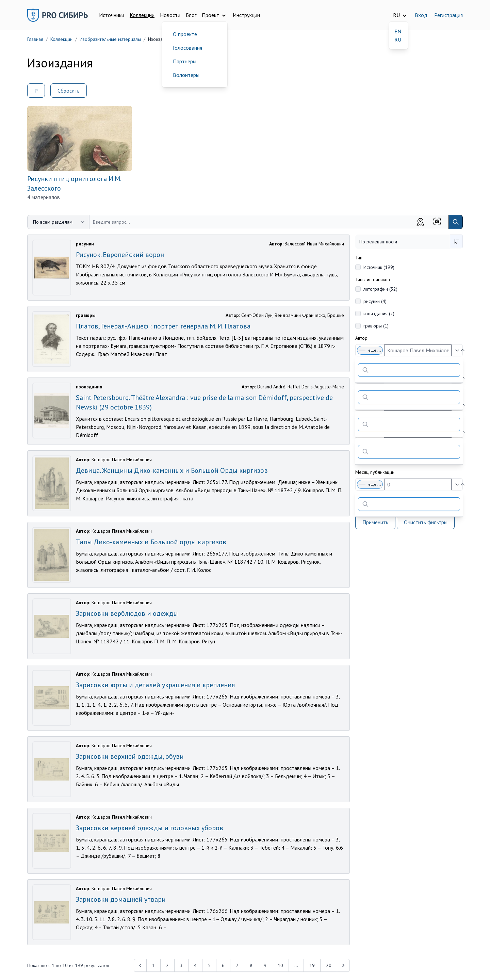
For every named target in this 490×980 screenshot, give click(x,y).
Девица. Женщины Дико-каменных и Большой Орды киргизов (172, 470)
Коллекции (142, 15)
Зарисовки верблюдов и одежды (127, 613)
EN (398, 31)
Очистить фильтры (426, 522)
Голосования (187, 48)
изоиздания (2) (379, 314)
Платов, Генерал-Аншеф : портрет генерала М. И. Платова (163, 326)
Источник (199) (379, 267)
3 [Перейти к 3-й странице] (181, 965)
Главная (35, 39)
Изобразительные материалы (110, 39)
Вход (421, 15)
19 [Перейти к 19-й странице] (312, 965)
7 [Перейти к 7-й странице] (237, 965)
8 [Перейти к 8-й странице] (251, 965)
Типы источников (373, 279)
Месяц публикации (375, 472)
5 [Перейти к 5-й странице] (209, 965)
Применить (375, 522)
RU (398, 39)
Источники (112, 15)
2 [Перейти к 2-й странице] (167, 965)
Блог (191, 15)
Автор (361, 338)
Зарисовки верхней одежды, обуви (130, 756)
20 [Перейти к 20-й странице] (329, 965)
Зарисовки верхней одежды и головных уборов (150, 828)
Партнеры (185, 61)
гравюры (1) (376, 326)
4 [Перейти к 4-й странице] (195, 965)
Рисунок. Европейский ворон (120, 255)
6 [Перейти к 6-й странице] (223, 965)
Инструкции (246, 15)
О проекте (185, 34)
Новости (170, 15)
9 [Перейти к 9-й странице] (265, 965)
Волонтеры (186, 75)
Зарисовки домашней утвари (121, 899)
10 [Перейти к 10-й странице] (280, 965)
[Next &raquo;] (343, 965)
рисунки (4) (375, 301)
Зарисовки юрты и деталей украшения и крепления (155, 685)
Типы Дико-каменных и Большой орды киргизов (151, 542)
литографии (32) (380, 289)
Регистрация (448, 15)
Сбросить (69, 91)
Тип (359, 258)
